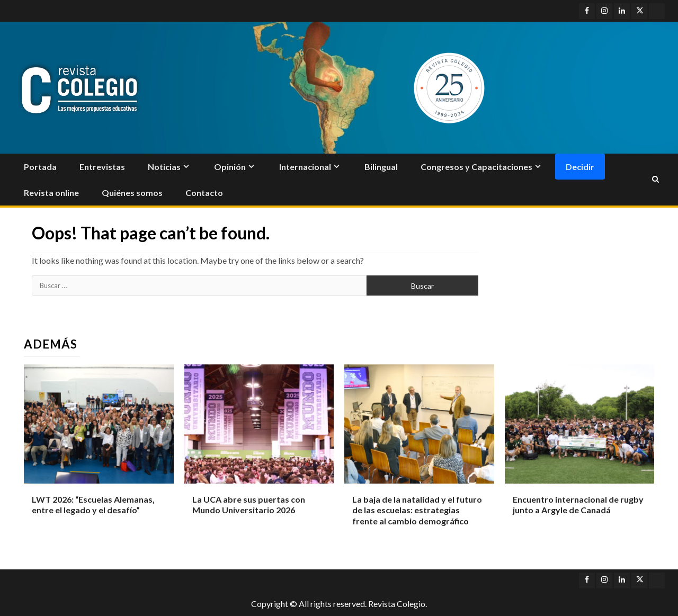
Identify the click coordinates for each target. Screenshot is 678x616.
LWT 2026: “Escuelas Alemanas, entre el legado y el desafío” (93, 505)
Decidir (580, 167)
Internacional (305, 167)
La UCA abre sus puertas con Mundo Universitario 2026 (249, 505)
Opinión (230, 167)
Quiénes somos (132, 193)
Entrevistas (102, 167)
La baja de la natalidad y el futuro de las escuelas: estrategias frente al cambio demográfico (417, 510)
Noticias (164, 167)
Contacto (204, 193)
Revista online (51, 193)
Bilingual (381, 167)
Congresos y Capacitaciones (476, 167)
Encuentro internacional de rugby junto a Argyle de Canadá (578, 505)
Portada (40, 167)
